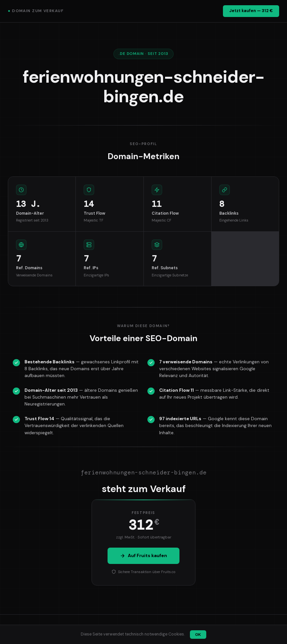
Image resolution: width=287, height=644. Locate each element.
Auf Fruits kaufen (143, 555)
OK (198, 635)
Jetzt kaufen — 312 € (251, 11)
